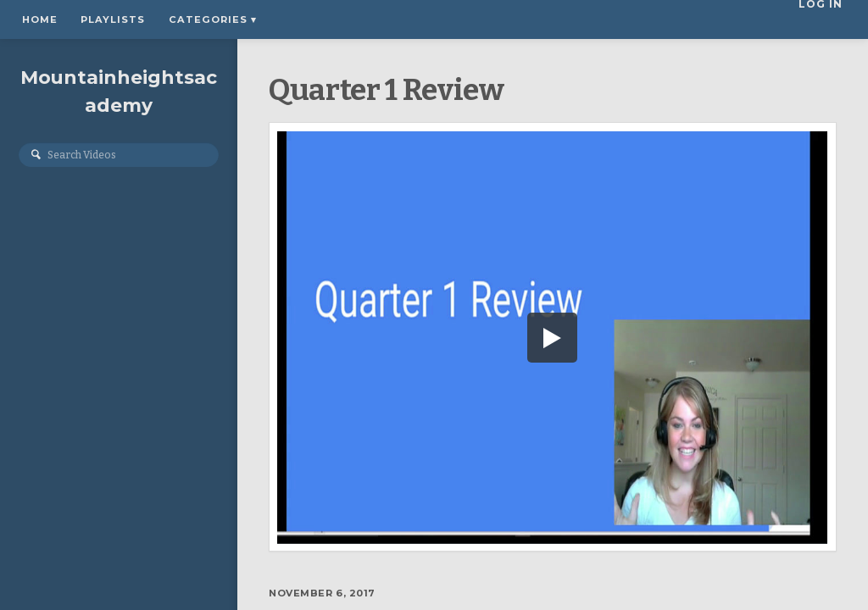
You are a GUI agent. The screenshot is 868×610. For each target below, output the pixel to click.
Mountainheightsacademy (119, 96)
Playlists (113, 19)
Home (40, 19)
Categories (213, 19)
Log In (825, 19)
